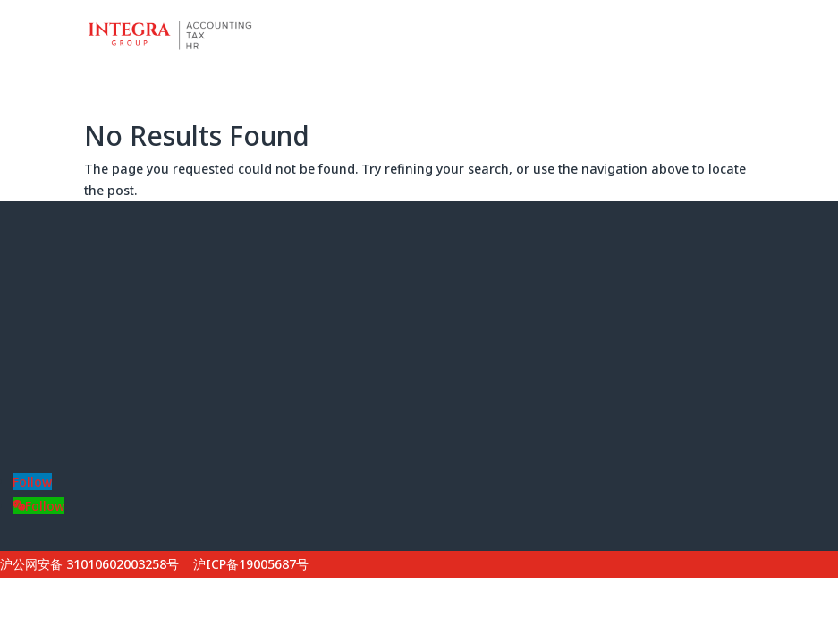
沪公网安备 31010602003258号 (89, 564)
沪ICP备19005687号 (251, 564)
